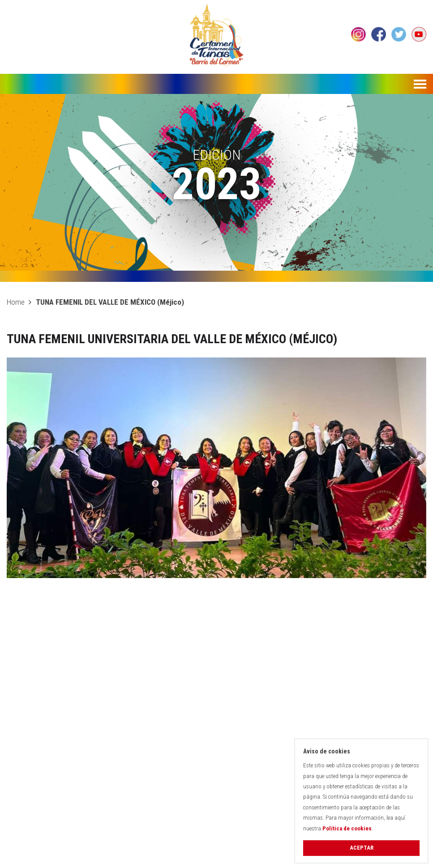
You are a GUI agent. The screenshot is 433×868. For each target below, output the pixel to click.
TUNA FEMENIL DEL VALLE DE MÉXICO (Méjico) (110, 302)
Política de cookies (347, 828)
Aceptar (362, 848)
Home (16, 302)
